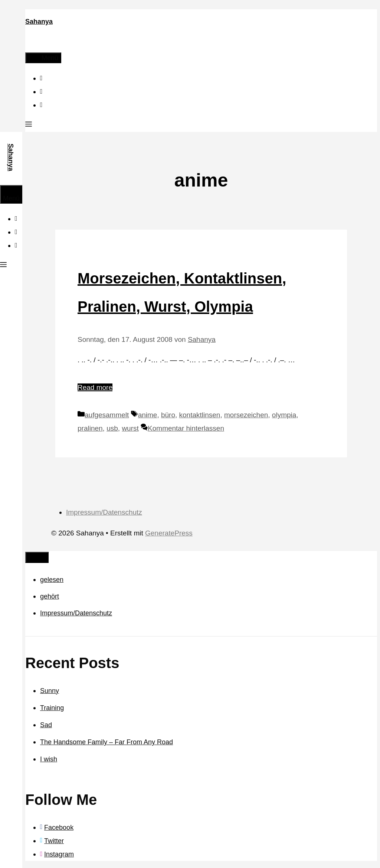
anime (148, 415)
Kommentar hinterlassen (186, 428)
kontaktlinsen (200, 415)
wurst (130, 428)
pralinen (90, 428)
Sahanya (39, 22)
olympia (284, 415)
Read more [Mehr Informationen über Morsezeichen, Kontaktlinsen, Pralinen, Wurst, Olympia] (95, 387)
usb (112, 428)
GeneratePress (169, 533)
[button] (29, 125)
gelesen (52, 580)
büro (168, 415)
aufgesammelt (107, 415)
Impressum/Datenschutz (104, 512)
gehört (50, 596)
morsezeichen (246, 415)
